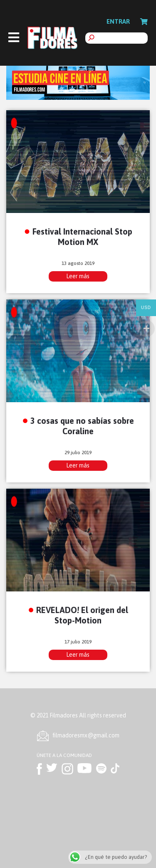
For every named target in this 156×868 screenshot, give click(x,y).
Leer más (78, 276)
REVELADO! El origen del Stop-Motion (82, 615)
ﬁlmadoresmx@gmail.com (86, 735)
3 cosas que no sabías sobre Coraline (82, 426)
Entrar (118, 21)
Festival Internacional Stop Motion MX (82, 237)
